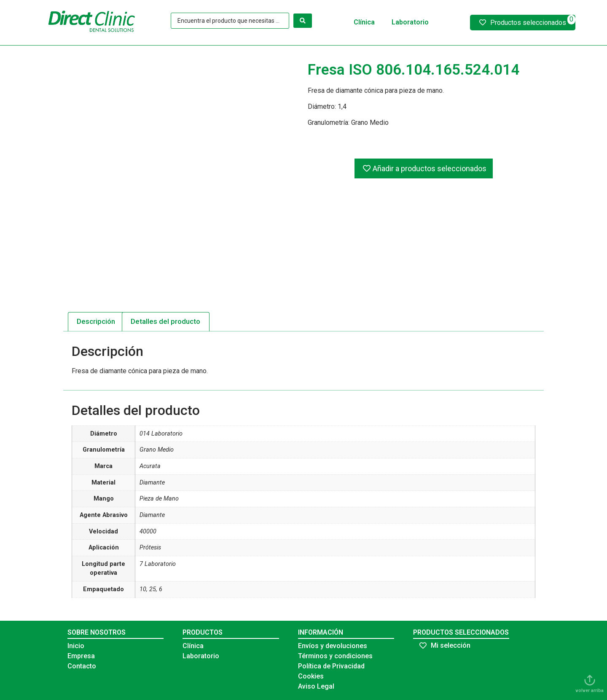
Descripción (96, 321)
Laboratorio (410, 22)
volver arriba (590, 691)
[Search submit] (303, 21)
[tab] (96, 322)
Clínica (364, 22)
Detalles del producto (165, 321)
